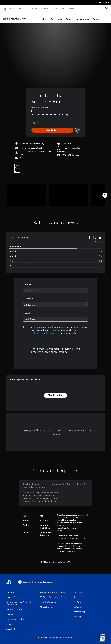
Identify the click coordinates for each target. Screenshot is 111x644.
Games (12, 8)
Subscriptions (82, 16)
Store (63, 8)
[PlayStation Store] (15, 16)
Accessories (45, 8)
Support (72, 8)
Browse (97, 16)
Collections (56, 16)
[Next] (105, 193)
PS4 (26, 8)
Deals (69, 16)
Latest (44, 16)
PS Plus (34, 8)
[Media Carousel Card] (27, 192)
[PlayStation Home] (5, 8)
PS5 (19, 8)
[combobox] (55, 288)
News (56, 8)
